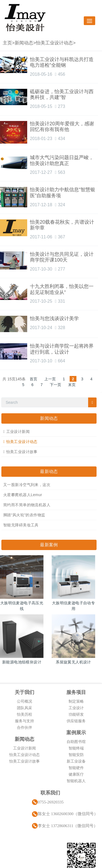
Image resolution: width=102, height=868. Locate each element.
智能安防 (76, 755)
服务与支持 (24, 721)
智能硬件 (76, 768)
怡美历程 (24, 714)
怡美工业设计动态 (54, 43)
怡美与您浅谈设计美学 (54, 318)
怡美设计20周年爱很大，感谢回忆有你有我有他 (62, 127)
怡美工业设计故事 (22, 452)
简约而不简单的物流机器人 (27, 505)
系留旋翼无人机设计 (73, 662)
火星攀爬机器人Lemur (23, 495)
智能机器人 (76, 781)
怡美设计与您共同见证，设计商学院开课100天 (62, 257)
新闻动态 (24, 43)
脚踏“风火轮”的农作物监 (24, 515)
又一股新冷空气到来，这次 (27, 485)
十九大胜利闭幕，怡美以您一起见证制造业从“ (62, 289)
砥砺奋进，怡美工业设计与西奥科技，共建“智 (62, 95)
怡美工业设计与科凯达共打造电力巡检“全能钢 (62, 62)
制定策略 (76, 701)
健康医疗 (76, 774)
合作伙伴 (24, 727)
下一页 (55, 385)
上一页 (50, 379)
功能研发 (76, 714)
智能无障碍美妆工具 (21, 525)
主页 (7, 43)
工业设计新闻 (18, 432)
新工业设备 (76, 761)
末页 (72, 385)
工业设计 (76, 708)
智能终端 (76, 748)
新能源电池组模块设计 (22, 662)
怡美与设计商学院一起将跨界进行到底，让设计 (62, 349)
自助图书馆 (76, 742)
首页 (33, 379)
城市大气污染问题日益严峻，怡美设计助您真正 (62, 160)
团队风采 (24, 708)
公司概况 (24, 701)
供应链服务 (76, 721)
